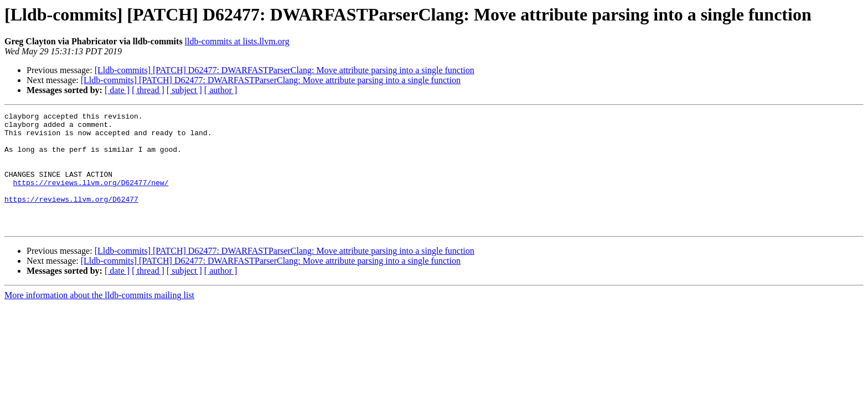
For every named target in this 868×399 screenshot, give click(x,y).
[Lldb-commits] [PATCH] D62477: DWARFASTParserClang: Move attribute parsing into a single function (285, 70)
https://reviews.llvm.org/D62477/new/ (91, 197)
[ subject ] (184, 90)
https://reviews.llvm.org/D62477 (71, 217)
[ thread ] (148, 90)
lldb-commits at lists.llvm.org (237, 41)
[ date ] (117, 90)
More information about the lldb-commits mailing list (99, 318)
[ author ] (221, 90)
